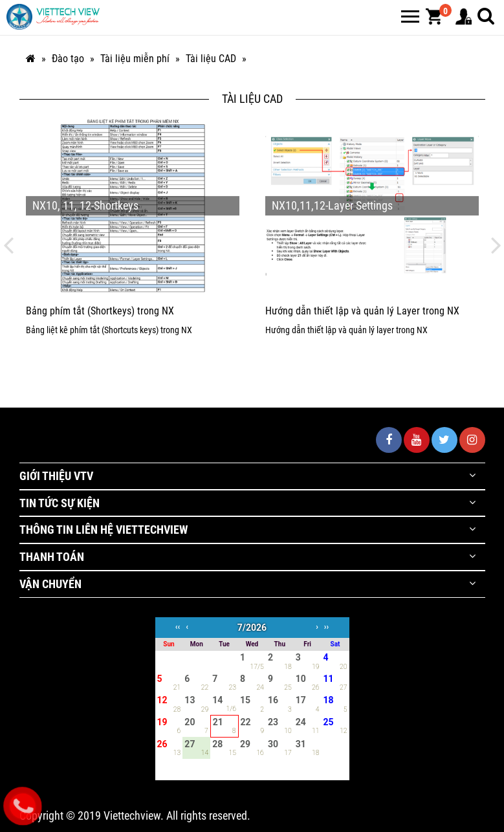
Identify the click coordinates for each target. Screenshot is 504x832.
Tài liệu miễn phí (135, 59)
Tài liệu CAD (211, 59)
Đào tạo (68, 59)
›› (326, 627)
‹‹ (178, 627)
